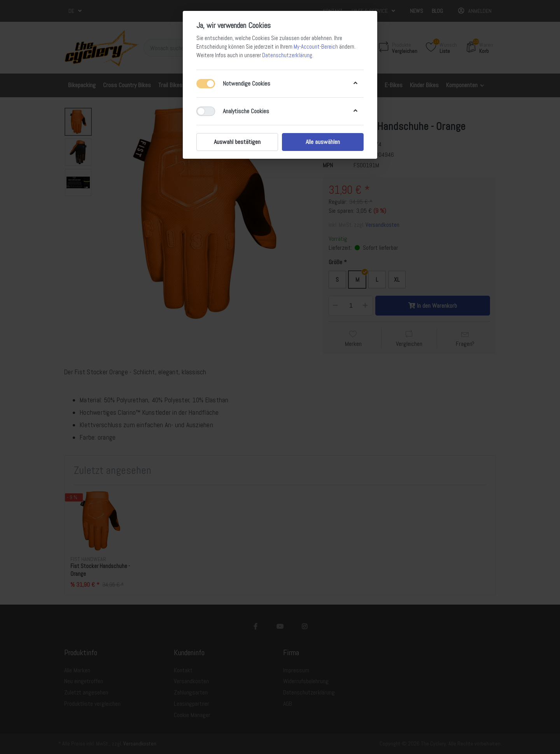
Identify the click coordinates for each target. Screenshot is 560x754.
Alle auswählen (323, 142)
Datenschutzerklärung (287, 55)
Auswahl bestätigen (237, 142)
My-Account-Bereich (316, 47)
